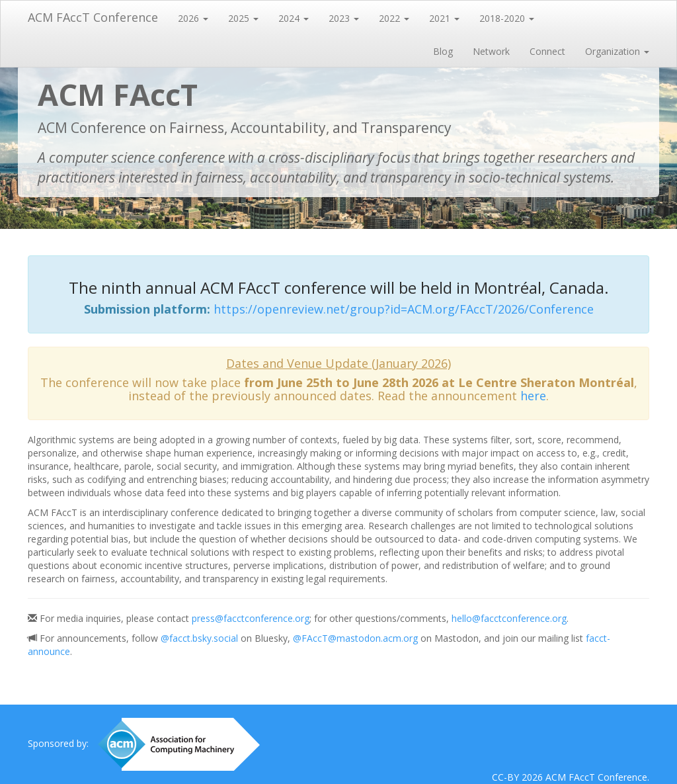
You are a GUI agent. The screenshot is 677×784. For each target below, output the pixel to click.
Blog (443, 51)
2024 (294, 18)
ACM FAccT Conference (93, 17)
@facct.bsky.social (199, 638)
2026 (193, 18)
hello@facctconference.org (509, 618)
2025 (243, 18)
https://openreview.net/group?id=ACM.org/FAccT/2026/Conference (404, 309)
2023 (344, 18)
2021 (444, 18)
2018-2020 (507, 18)
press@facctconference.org (251, 618)
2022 (394, 18)
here (533, 396)
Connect (547, 51)
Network (491, 51)
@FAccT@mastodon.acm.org (355, 638)
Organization (617, 51)
